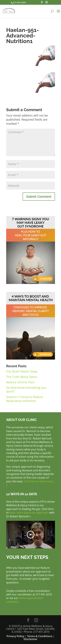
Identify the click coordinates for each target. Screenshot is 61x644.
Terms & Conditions (40, 636)
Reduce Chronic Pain (20, 382)
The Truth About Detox (22, 377)
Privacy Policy (15, 636)
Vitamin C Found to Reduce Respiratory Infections (25, 399)
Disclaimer (30, 639)
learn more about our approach (29, 513)
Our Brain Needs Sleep (22, 371)
